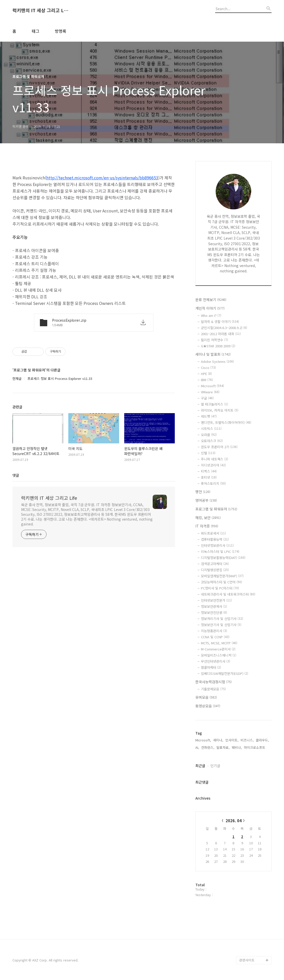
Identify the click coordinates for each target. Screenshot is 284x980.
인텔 (208, 453)
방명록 (61, 31)
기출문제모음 (213, 689)
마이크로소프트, (255, 747)
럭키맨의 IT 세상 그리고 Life (40, 10)
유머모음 (206, 697)
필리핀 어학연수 (215, 340)
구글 (207, 398)
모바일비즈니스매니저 (219, 655)
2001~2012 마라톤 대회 (221, 334)
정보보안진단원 (214, 612)
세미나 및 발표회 (213, 354)
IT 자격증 (207, 526)
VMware (210, 392)
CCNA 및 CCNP (215, 637)
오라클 (209, 435)
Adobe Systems (217, 361)
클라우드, (262, 740)
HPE (206, 374)
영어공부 (206, 500)
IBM (207, 380)
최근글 (200, 766)
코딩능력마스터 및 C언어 (222, 582)
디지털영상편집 (215, 570)
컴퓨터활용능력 (215, 539)
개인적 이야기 (210, 308)
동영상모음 (208, 706)
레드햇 (209, 416)
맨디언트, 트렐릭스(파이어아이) (226, 422)
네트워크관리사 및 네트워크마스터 (228, 594)
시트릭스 (211, 429)
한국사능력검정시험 (214, 682)
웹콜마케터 (211, 667)
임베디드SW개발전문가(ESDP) (225, 673)
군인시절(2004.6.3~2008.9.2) (224, 328)
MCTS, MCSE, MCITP (219, 643)
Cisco (208, 368)
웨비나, (237, 747)
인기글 (215, 766)
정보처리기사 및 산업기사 (222, 619)
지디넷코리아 (213, 465)
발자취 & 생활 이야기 (220, 322)
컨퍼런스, (208, 747)
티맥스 (209, 471)
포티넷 (209, 477)
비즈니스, (247, 740)
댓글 (16, 475)
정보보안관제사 (214, 606)
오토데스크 (212, 441)
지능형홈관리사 (214, 631)
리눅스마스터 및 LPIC (220, 551)
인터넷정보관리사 (217, 545)
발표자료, (223, 747)
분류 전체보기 (211, 300)
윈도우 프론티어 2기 (219, 447)
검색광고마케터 (215, 564)
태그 (36, 31)
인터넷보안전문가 (216, 600)
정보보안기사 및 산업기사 (221, 625)
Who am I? (211, 315)
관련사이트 (247, 960)
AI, (197, 747)
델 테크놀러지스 (215, 404)
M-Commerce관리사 (218, 649)
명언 (203, 492)
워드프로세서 (213, 533)
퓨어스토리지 (213, 483)
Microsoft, (203, 740)
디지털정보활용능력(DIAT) (223, 558)
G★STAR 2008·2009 (218, 346)
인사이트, (232, 740)
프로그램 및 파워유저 (216, 509)
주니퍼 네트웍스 (215, 459)
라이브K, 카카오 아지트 (220, 410)
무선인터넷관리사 (216, 661)
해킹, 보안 (208, 518)
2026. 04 (234, 821)
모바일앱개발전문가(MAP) (222, 576)
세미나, (218, 740)
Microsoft (212, 386)
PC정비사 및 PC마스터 (220, 588)
